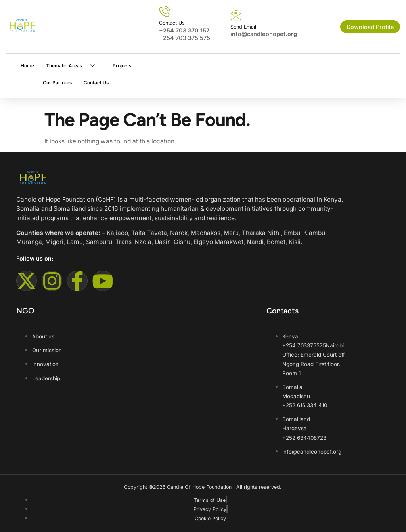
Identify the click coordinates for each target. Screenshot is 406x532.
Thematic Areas (73, 66)
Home (27, 66)
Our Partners (57, 83)
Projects (122, 66)
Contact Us (96, 83)
